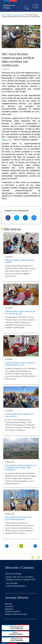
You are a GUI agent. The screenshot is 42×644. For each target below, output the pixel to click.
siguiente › (35, 546)
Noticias (9, 15)
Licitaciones (9, 606)
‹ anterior (7, 546)
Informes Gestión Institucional (16, 614)
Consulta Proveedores (13, 612)
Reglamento (9, 609)
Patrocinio (9, 604)
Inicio (4, 15)
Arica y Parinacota (19, 15)
